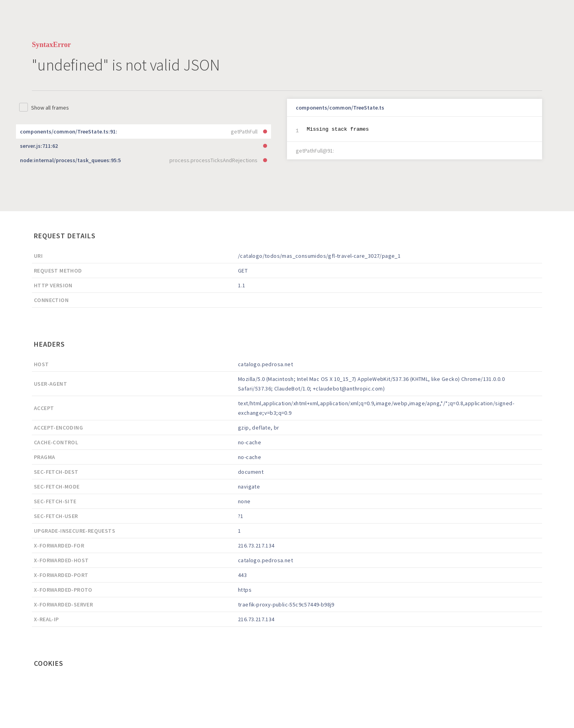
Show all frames (50, 108)
